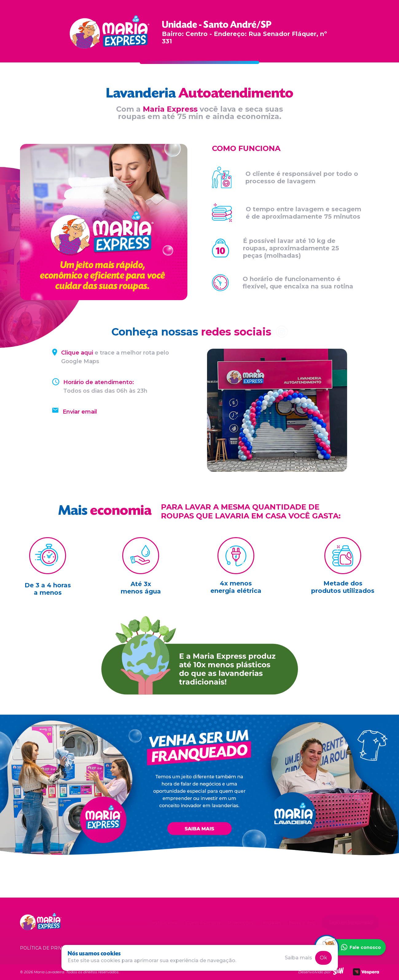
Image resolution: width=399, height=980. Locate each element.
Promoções (241, 923)
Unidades (271, 923)
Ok (323, 958)
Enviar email (80, 412)
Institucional (164, 923)
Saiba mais (298, 958)
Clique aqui (77, 353)
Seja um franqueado (350, 922)
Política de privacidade (51, 948)
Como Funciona (203, 923)
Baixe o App (302, 923)
